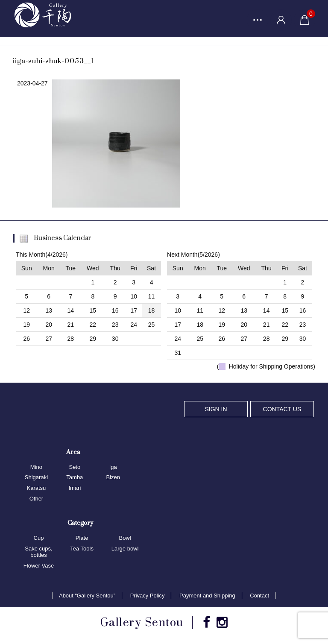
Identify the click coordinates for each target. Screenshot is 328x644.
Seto (75, 467)
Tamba (75, 477)
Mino (36, 467)
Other (37, 499)
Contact (259, 596)
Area (73, 452)
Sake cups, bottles (38, 552)
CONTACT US (282, 409)
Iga (113, 467)
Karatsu (37, 488)
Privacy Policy (148, 596)
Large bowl (125, 549)
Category (80, 523)
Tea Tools (82, 549)
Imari (75, 488)
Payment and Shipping (207, 596)
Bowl (125, 538)
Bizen (113, 477)
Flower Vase (39, 566)
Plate (82, 538)
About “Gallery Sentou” (87, 596)
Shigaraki (36, 477)
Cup (39, 538)
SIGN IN (216, 409)
